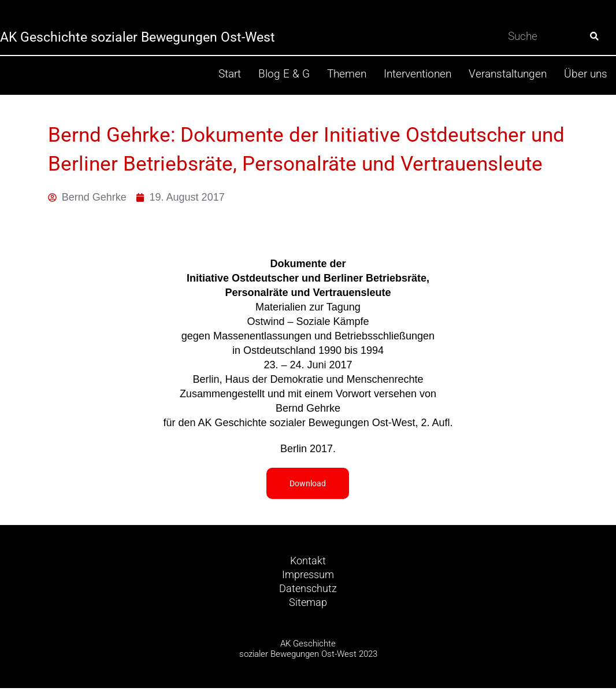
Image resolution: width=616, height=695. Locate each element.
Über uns (586, 74)
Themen (347, 74)
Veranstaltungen (508, 74)
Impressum (308, 578)
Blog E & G (284, 74)
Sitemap (308, 609)
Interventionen (418, 74)
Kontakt (308, 563)
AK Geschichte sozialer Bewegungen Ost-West (166, 36)
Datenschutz (308, 594)
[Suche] (594, 36)
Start (230, 74)
